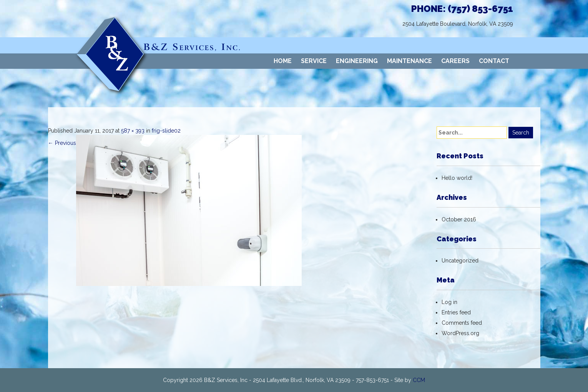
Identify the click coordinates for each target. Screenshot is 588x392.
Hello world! (457, 178)
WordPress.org (460, 333)
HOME (283, 61)
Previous (62, 143)
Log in (449, 302)
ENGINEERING (357, 61)
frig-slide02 (166, 131)
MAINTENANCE (409, 61)
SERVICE (314, 61)
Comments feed (462, 323)
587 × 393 (133, 131)
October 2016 (459, 219)
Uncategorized (460, 261)
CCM (419, 380)
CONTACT (494, 61)
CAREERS (455, 61)
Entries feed (456, 312)
